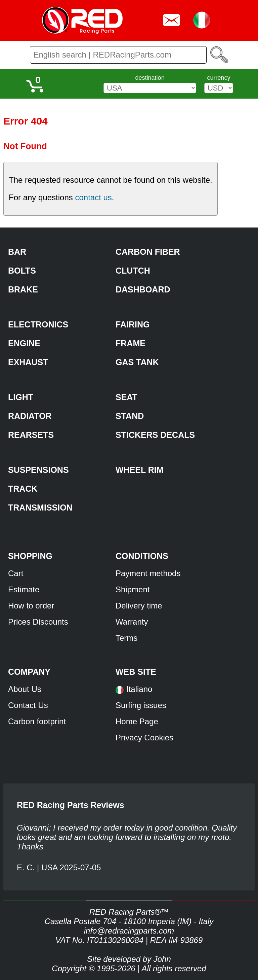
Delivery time (139, 606)
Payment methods (148, 573)
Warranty (132, 622)
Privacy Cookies (144, 738)
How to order (31, 606)
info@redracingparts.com (129, 931)
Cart (16, 573)
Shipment (133, 589)
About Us (25, 689)
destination (150, 78)
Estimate (24, 589)
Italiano (139, 689)
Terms (126, 638)
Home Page (137, 721)
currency (219, 78)
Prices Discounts (38, 622)
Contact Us (28, 705)
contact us (93, 197)
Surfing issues (141, 705)
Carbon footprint (37, 721)
